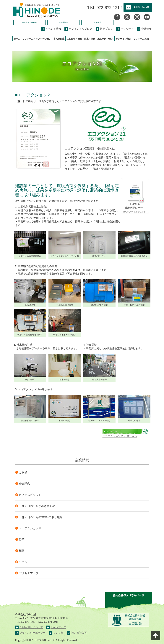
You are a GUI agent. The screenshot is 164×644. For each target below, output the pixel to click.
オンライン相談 (123, 39)
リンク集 (56, 633)
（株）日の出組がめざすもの (37, 506)
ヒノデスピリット (30, 495)
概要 (22, 551)
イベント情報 (51, 29)
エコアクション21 (30, 528)
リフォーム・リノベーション (37, 39)
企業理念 (25, 484)
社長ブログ (104, 29)
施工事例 (102, 39)
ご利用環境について (29, 627)
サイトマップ (56, 627)
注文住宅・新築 (74, 39)
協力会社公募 (77, 633)
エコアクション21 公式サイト (126, 433)
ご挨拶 (23, 472)
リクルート (125, 29)
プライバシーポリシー (30, 633)
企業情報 (144, 29)
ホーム (17, 39)
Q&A (111, 39)
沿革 (22, 540)
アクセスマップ (29, 573)
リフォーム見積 (141, 39)
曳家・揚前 (90, 39)
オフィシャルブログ (78, 29)
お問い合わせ (138, 7)
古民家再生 (59, 39)
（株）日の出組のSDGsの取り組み (41, 517)
